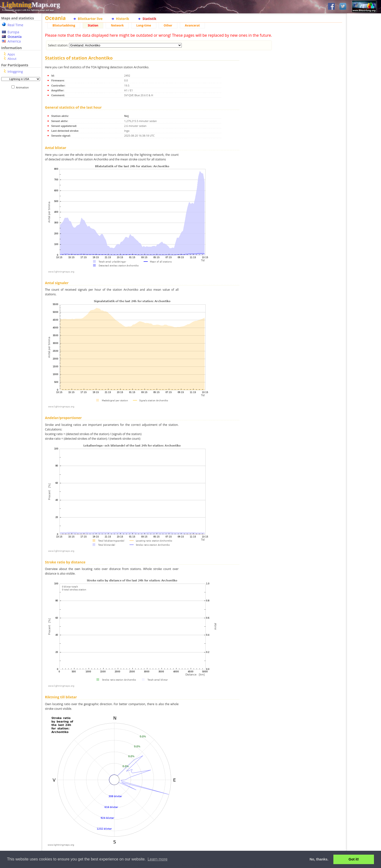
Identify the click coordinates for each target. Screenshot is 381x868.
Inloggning (15, 71)
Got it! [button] (354, 859)
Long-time (144, 25)
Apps (11, 54)
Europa (13, 32)
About (12, 59)
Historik (122, 19)
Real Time (15, 25)
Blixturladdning (64, 25)
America (14, 41)
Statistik (149, 19)
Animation (23, 87)
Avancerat (192, 25)
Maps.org (31, 5)
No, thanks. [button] (319, 859)
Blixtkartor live (90, 19)
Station (93, 25)
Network (117, 25)
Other (168, 25)
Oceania (15, 37)
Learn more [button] (157, 859)
